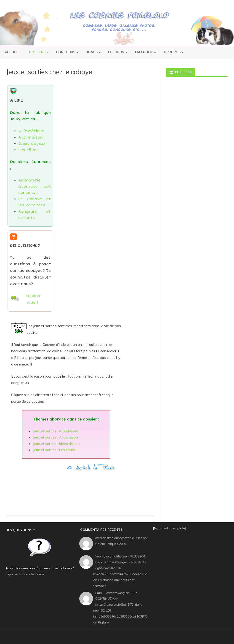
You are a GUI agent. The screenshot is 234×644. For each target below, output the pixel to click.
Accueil (12, 52)
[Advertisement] (94, 486)
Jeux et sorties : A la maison (55, 437)
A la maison (31, 137)
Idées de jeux (32, 144)
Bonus (92, 52)
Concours (66, 52)
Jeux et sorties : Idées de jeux (57, 444)
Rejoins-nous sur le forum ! (25, 574)
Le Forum (116, 52)
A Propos (172, 52)
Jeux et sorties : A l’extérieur (56, 431)
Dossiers (37, 52)
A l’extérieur (31, 131)
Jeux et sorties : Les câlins (54, 450)
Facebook (144, 52)
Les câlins (29, 150)
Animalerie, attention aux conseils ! (35, 187)
